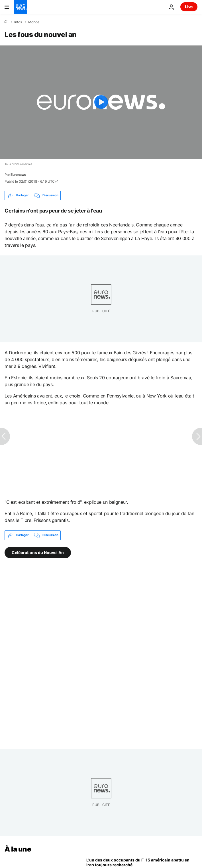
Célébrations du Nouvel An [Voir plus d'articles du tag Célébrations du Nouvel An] (38, 552)
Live (189, 7)
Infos (18, 22)
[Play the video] (101, 102)
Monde (34, 22)
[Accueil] (6, 22)
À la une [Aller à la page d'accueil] (18, 849)
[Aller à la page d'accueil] (21, 7)
